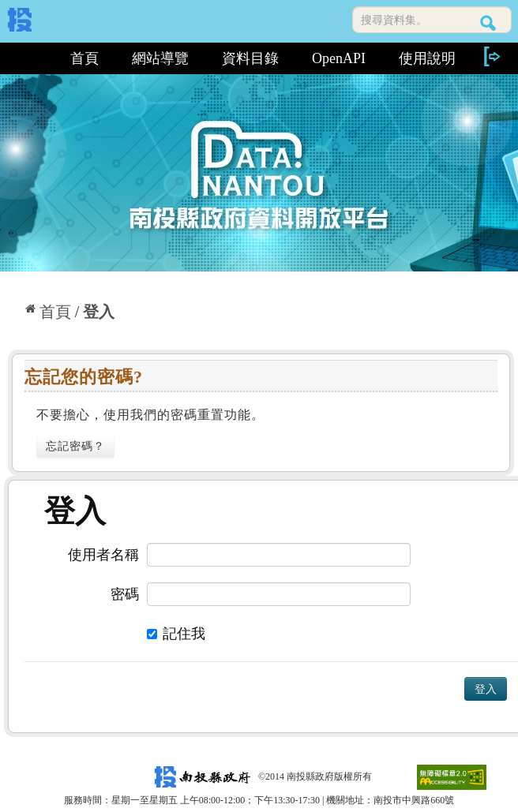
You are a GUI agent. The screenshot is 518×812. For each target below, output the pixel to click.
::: (30, 58)
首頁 (84, 58)
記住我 (176, 634)
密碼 (125, 594)
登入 (99, 312)
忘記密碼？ (75, 446)
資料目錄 (250, 58)
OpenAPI (339, 58)
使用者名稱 (103, 555)
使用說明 (427, 58)
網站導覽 (160, 58)
